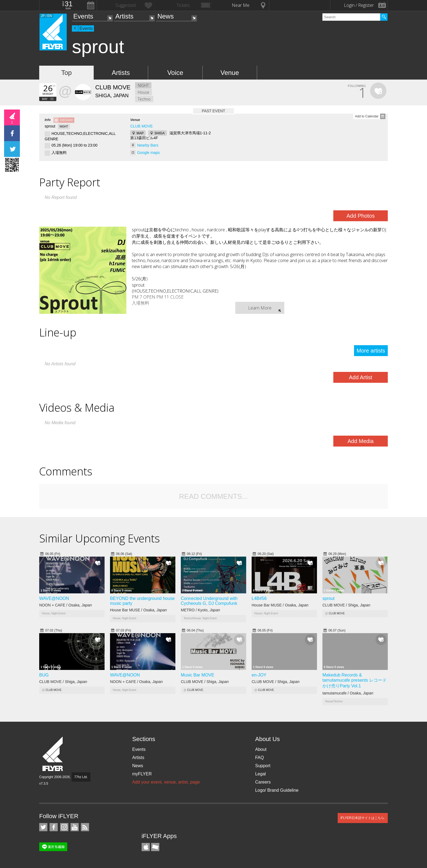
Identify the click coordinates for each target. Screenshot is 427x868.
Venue (230, 73)
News (166, 16)
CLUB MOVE (141, 126)
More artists (371, 351)
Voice (175, 73)
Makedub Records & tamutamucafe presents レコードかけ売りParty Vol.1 (355, 680)
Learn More (260, 308)
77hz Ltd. (81, 777)
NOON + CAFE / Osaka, (65, 605)
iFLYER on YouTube (75, 827)
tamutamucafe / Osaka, (348, 693)
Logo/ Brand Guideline (277, 790)
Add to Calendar (367, 116)
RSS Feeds (85, 827)
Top (67, 73)
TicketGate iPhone (155, 847)
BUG (44, 675)
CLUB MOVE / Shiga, (346, 605)
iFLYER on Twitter (43, 827)
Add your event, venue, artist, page (166, 782)
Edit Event (66, 120)
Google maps (148, 153)
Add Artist (361, 377)
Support (263, 766)
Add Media (361, 441)
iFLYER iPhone (146, 847)
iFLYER (53, 754)
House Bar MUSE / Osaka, (138, 610)
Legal (260, 774)
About (261, 749)
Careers (263, 782)
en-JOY (259, 675)
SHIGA (159, 133)
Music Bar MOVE (198, 675)
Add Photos (360, 216)
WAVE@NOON (54, 598)
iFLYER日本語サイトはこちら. (363, 818)
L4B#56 (259, 598)
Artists (124, 16)
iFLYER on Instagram (64, 827)
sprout (328, 598)
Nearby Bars (148, 145)
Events (83, 16)
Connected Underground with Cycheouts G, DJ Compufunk (209, 601)
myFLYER (142, 774)
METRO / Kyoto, (200, 610)
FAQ (260, 758)
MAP (140, 133)
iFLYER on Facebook (54, 827)
